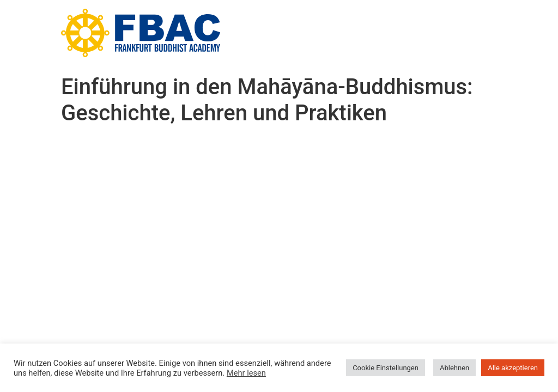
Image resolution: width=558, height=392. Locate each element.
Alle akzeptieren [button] (513, 368)
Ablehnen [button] (454, 368)
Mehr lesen (246, 373)
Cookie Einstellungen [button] (386, 368)
